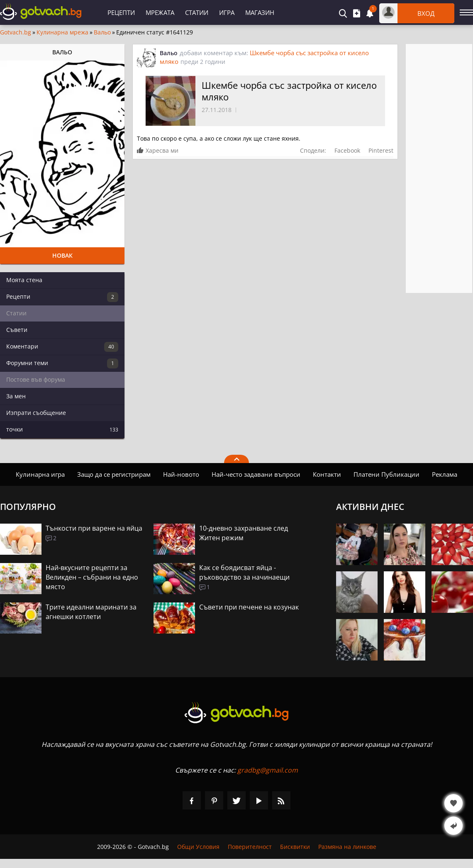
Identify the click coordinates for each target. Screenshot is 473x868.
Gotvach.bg (16, 32)
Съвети (17, 330)
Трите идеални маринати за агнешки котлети (91, 612)
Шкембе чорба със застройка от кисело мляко (289, 91)
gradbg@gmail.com (268, 770)
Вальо (102, 32)
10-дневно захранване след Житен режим (244, 533)
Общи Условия (198, 847)
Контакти (327, 474)
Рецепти (121, 12)
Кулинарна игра (40, 474)
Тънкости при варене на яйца (94, 528)
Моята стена (24, 280)
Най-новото (181, 474)
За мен (16, 396)
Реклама (445, 474)
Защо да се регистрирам (114, 474)
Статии (197, 12)
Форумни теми (62, 363)
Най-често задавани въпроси (256, 474)
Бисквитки (295, 847)
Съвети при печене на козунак (249, 607)
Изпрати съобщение (36, 413)
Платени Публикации (386, 474)
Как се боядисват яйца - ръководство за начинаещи (244, 572)
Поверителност (250, 847)
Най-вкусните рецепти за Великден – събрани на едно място (92, 577)
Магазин (260, 12)
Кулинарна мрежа (62, 32)
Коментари (62, 347)
